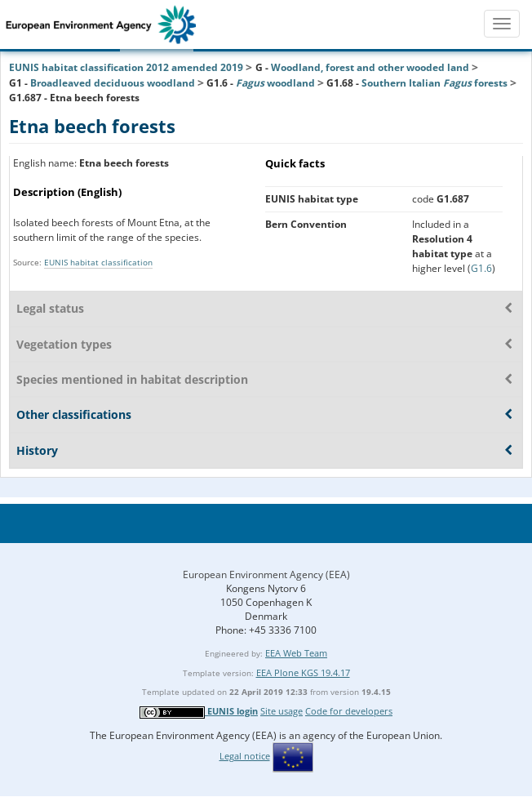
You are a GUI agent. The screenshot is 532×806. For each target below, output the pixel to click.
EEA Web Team (296, 653)
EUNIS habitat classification (98, 262)
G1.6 (481, 268)
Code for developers (349, 711)
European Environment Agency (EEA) (266, 574)
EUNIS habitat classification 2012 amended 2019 (126, 67)
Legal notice (245, 756)
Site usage (282, 711)
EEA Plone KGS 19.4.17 (303, 672)
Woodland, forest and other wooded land (370, 67)
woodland (275, 83)
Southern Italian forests (434, 83)
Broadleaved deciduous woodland (113, 83)
